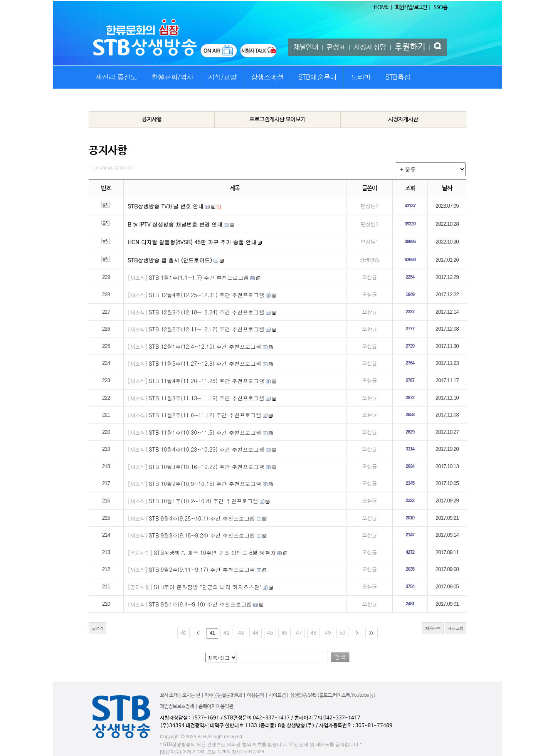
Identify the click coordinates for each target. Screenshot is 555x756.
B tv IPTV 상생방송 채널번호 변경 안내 (175, 224)
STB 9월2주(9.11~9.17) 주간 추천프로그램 (202, 570)
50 (343, 633)
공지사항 (152, 119)
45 (270, 633)
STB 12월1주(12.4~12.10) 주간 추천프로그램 (205, 346)
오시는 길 (191, 695)
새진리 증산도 (116, 77)
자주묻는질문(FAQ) (224, 695)
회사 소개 (169, 695)
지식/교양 (222, 77)
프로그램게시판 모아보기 (277, 119)
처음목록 (433, 628)
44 (256, 633)
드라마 (361, 77)
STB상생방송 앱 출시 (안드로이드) (170, 260)
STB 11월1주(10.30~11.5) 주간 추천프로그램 (205, 432)
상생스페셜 (267, 77)
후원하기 (410, 47)
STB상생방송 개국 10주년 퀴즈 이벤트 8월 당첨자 (215, 553)
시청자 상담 (370, 47)
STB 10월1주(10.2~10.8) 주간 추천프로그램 (203, 501)
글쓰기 (98, 628)
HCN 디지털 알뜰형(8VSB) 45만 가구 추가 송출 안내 (192, 242)
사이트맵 (277, 695)
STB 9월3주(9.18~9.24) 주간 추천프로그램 (202, 535)
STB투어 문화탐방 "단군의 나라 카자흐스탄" (208, 587)
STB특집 (398, 77)
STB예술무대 (317, 77)
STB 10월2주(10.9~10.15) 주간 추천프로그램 (205, 484)
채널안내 (306, 47)
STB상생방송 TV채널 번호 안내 (166, 206)
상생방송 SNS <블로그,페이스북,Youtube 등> (333, 695)
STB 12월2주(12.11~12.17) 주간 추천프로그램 (207, 329)
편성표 (336, 47)
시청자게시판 (403, 119)
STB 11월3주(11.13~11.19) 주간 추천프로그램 (207, 398)
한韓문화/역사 (172, 77)
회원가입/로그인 (411, 7)
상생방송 (369, 260)
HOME (381, 7)
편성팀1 (369, 242)
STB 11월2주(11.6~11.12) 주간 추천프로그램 (205, 415)
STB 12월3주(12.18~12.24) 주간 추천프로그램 (207, 312)
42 (227, 633)
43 (241, 633)
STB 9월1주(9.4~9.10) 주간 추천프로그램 (200, 604)
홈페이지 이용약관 (216, 706)
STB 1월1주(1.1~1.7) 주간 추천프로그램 (199, 277)
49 (328, 633)
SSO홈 (440, 7)
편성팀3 (369, 224)
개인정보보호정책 (177, 706)
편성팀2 (369, 206)
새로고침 (456, 628)
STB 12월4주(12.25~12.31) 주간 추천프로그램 (207, 295)
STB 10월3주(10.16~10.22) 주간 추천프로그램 (207, 467)
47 (299, 633)
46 (284, 633)
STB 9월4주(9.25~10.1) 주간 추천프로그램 (202, 518)
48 (313, 633)
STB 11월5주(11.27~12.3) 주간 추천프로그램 (205, 363)
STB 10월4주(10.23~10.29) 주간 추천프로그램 (207, 449)
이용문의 (256, 695)
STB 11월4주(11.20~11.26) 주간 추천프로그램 (207, 381)
